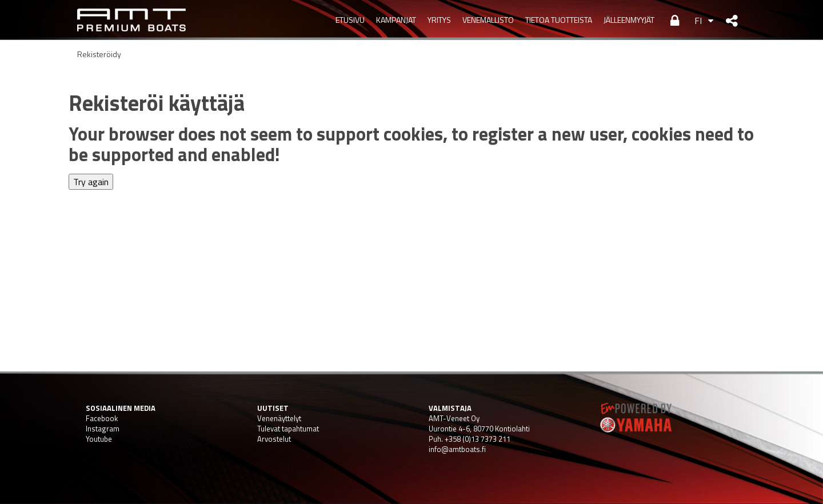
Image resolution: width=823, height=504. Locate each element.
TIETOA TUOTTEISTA (559, 20)
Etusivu (350, 20)
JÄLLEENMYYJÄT (629, 20)
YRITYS (439, 20)
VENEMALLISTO (488, 20)
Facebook (102, 418)
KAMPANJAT (396, 20)
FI (698, 21)
